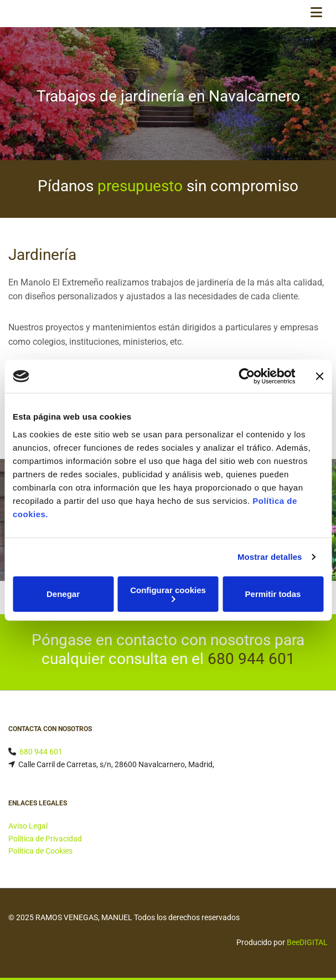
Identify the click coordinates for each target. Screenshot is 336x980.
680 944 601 (251, 659)
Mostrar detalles (270, 557)
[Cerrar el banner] (319, 376)
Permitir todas (273, 594)
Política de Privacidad (45, 839)
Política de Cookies (40, 851)
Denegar (63, 594)
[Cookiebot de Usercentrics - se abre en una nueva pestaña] (247, 376)
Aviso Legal (28, 826)
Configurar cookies (168, 593)
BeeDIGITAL (307, 942)
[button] (288, 14)
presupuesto (140, 186)
